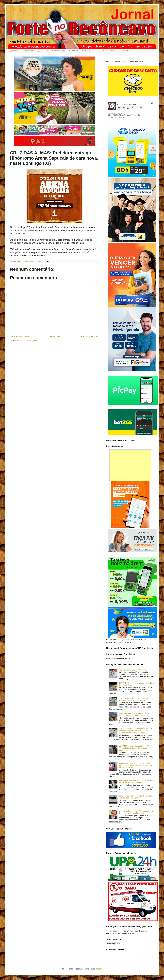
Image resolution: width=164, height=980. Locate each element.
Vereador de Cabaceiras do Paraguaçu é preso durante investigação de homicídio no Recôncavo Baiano (136, 765)
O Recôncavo (28, 51)
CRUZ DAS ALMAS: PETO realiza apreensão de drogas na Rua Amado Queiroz (136, 699)
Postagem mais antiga (90, 336)
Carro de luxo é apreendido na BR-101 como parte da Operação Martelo (136, 797)
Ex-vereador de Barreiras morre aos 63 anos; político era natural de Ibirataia (136, 782)
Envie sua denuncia (111, 51)
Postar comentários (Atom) (27, 341)
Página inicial (13, 51)
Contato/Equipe (59, 51)
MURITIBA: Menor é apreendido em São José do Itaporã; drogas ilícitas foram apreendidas (134, 748)
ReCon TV (127, 51)
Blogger (99, 969)
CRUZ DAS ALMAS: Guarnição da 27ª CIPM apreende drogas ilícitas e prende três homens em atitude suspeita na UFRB (136, 731)
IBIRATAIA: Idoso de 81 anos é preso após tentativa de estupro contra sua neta (135, 714)
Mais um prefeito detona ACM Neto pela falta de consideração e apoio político (136, 812)
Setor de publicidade (91, 51)
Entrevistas (74, 51)
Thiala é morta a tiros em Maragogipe (133, 670)
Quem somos (43, 51)
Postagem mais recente (20, 336)
